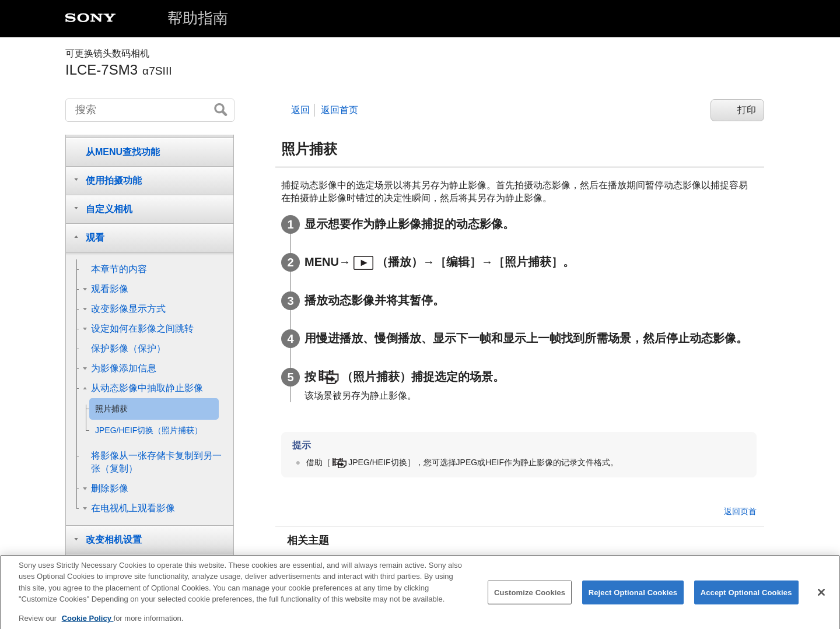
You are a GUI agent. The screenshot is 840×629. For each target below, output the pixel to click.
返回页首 (740, 511)
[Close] (821, 601)
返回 (300, 110)
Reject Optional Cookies (633, 601)
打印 (747, 110)
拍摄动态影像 (330, 562)
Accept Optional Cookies (746, 601)
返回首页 (339, 110)
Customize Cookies (530, 601)
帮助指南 (198, 18)
